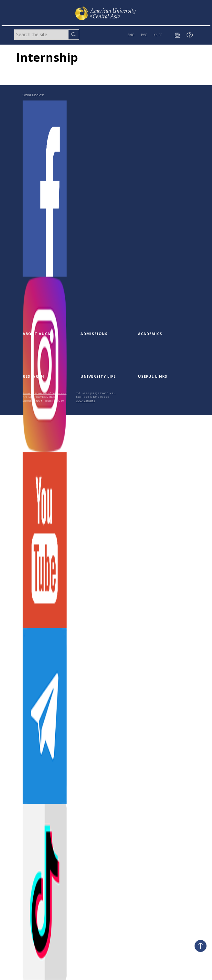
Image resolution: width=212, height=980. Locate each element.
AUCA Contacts (86, 400)
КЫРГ (158, 35)
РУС (144, 35)
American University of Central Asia (45, 393)
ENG (131, 35)
